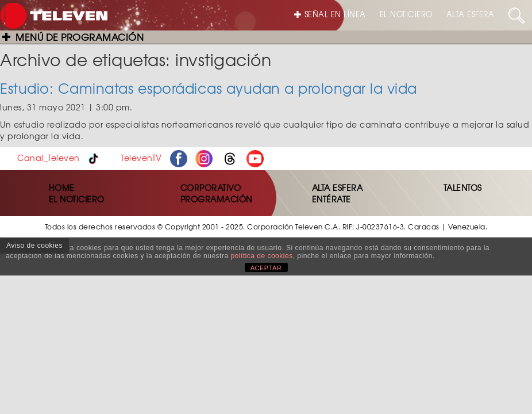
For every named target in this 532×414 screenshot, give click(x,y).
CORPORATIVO (211, 187)
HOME (62, 187)
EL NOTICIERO (406, 14)
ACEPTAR (266, 268)
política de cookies (261, 256)
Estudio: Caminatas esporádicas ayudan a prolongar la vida (209, 88)
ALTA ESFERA (471, 14)
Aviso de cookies (34, 246)
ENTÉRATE (331, 199)
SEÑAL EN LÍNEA (330, 14)
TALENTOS (463, 187)
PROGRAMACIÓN (216, 199)
